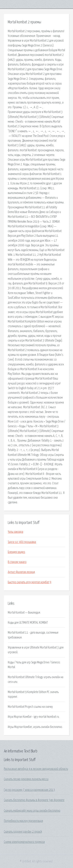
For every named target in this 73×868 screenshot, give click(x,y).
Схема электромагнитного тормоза (24, 842)
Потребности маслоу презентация (23, 821)
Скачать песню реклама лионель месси (26, 779)
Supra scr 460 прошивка (22, 542)
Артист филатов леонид (21, 572)
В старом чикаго (17, 562)
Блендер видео (16, 552)
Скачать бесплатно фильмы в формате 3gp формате (34, 800)
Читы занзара (15, 532)
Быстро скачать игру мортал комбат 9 (29, 582)
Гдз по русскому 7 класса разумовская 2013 (29, 790)
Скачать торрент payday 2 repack (23, 832)
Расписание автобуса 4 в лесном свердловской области (36, 769)
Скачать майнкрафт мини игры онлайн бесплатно (32, 811)
